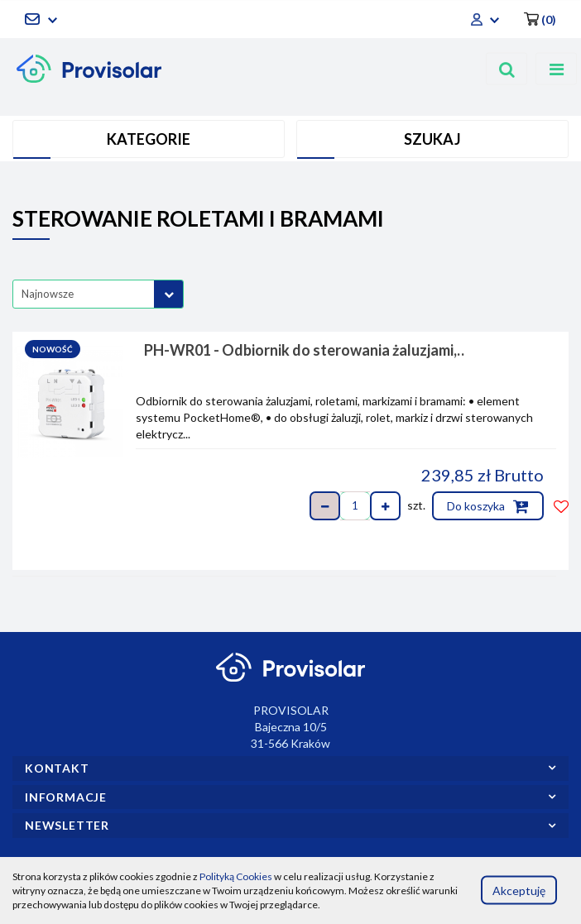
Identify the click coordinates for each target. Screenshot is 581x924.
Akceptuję (519, 890)
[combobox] (98, 294)
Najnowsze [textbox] (48, 294)
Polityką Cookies (236, 876)
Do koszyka (488, 506)
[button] (540, 19)
